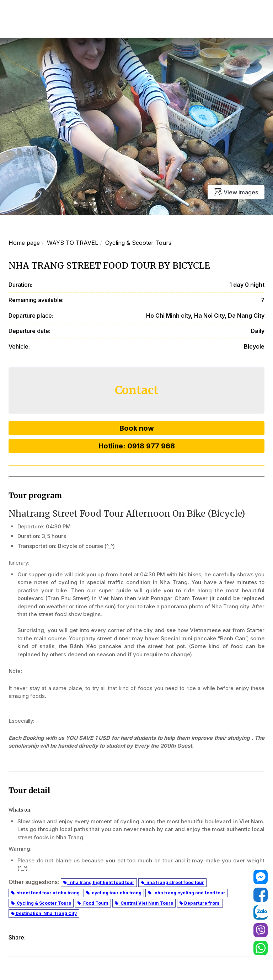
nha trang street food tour (172, 882)
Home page (24, 243)
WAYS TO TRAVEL (73, 243)
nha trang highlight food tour (99, 882)
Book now (137, 428)
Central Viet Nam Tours (144, 903)
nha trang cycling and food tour (187, 893)
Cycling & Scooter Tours (138, 243)
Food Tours (93, 903)
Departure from (200, 903)
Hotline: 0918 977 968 (137, 446)
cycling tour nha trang (114, 893)
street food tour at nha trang (45, 893)
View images (236, 192)
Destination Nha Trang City (44, 913)
